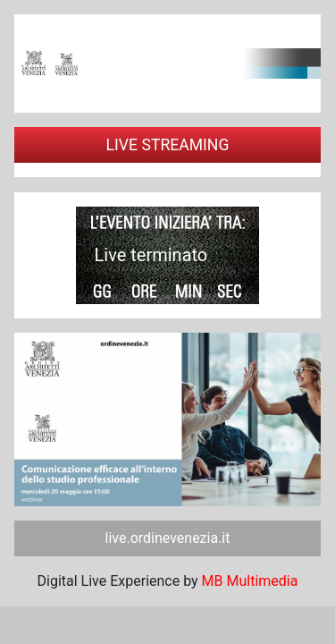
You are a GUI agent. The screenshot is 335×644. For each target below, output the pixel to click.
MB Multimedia (250, 581)
